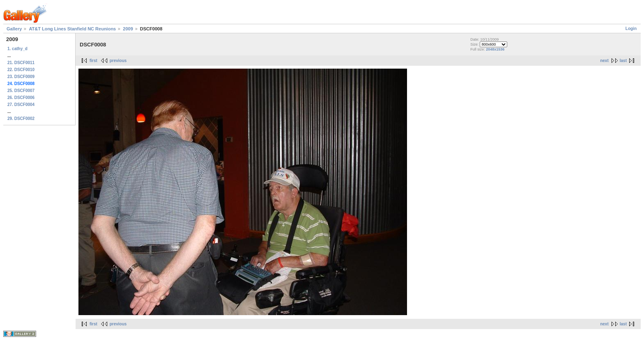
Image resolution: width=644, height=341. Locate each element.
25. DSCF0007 (21, 91)
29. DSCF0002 (21, 119)
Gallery (14, 29)
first (93, 61)
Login (631, 29)
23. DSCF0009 (21, 77)
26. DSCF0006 (21, 98)
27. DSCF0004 (21, 105)
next (604, 61)
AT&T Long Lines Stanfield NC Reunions (72, 29)
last (623, 61)
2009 (128, 29)
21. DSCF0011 (21, 63)
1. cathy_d (17, 49)
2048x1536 (495, 49)
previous (118, 61)
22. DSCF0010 (21, 70)
